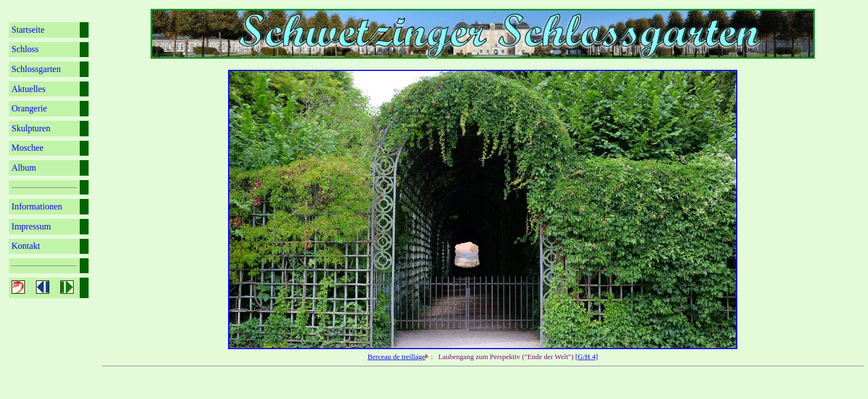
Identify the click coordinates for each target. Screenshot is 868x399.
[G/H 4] (587, 357)
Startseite (28, 30)
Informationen (37, 206)
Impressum (31, 226)
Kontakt (26, 246)
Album (24, 168)
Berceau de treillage (396, 357)
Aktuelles (29, 89)
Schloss (25, 49)
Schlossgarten (36, 69)
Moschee (28, 148)
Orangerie (29, 108)
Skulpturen (31, 128)
